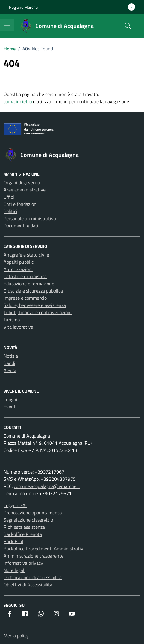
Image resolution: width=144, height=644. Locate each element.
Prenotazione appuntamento (33, 513)
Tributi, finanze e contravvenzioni (38, 312)
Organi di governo (22, 182)
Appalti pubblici (19, 262)
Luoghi (10, 399)
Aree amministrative (25, 190)
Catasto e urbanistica (25, 276)
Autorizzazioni (18, 269)
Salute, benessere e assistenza (35, 305)
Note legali (15, 570)
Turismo (12, 320)
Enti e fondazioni (21, 204)
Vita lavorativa (18, 327)
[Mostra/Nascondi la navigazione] (7, 25)
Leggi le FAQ (16, 505)
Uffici (9, 197)
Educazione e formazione (29, 284)
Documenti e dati (21, 226)
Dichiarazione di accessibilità (33, 577)
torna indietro (18, 101)
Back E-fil (13, 541)
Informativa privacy (23, 563)
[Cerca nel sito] (128, 26)
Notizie (11, 356)
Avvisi (10, 370)
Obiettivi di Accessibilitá (28, 585)
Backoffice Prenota (23, 534)
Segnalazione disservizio (28, 520)
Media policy (16, 636)
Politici (10, 211)
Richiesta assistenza (24, 527)
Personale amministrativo (30, 218)
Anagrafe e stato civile (26, 255)
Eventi (10, 407)
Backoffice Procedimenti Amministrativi (44, 549)
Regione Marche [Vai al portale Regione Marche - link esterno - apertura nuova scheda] (23, 7)
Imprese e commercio (25, 298)
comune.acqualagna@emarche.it (47, 486)
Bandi (9, 363)
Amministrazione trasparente (34, 556)
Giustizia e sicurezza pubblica (33, 291)
